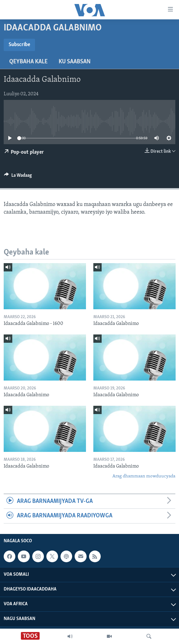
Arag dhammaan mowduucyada (144, 476)
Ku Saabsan (75, 62)
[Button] (18, 177)
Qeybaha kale (28, 62)
